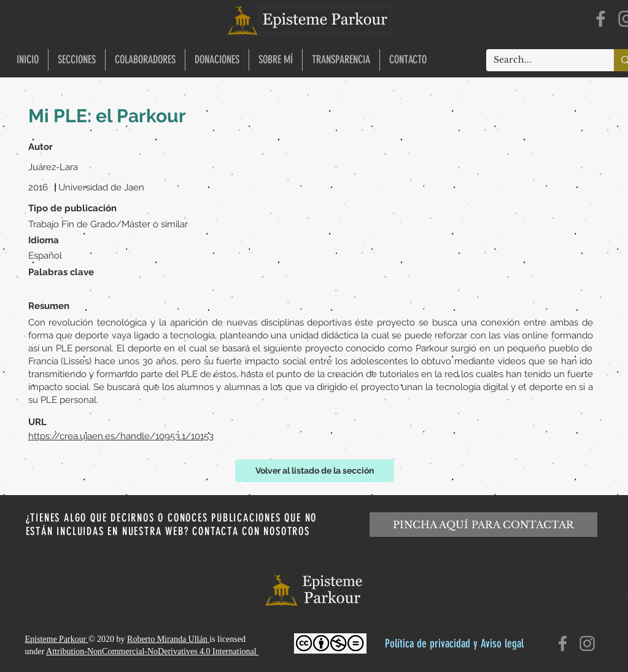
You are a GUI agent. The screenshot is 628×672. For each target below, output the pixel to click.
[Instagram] (587, 643)
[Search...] (541, 60)
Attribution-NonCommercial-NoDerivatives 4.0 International (152, 651)
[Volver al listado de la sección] (315, 471)
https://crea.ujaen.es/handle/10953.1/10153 (121, 436)
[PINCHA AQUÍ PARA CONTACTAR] (483, 525)
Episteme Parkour (57, 639)
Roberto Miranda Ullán (168, 639)
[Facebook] (601, 19)
